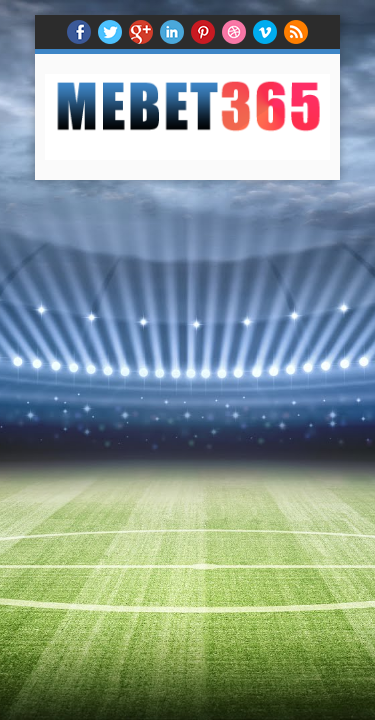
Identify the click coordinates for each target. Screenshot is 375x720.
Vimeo (265, 32)
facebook (79, 32)
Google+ (141, 32)
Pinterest (203, 32)
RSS (296, 32)
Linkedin (172, 32)
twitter (110, 32)
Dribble (234, 32)
